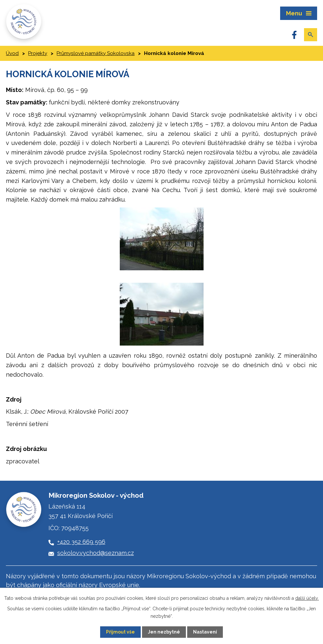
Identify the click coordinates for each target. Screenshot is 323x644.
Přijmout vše (120, 632)
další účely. (307, 598)
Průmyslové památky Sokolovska (96, 53)
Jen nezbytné (164, 632)
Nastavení (205, 632)
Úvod (12, 53)
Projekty (38, 53)
